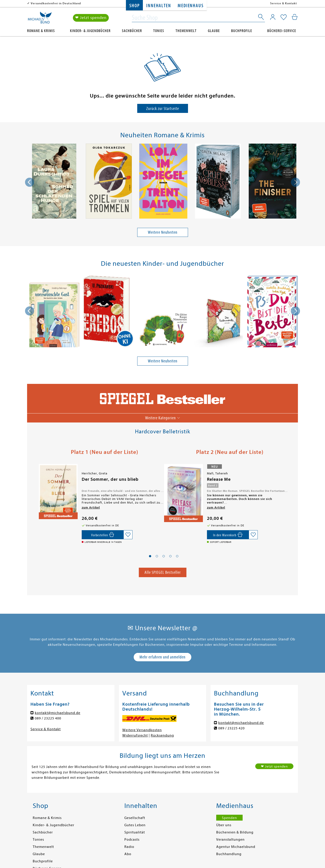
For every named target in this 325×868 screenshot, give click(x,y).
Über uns (224, 825)
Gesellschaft (135, 818)
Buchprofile (242, 31)
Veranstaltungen (230, 840)
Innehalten (159, 6)
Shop (134, 6)
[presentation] (30, 182)
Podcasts (132, 840)
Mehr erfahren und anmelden (162, 657)
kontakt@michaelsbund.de (58, 713)
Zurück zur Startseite (163, 108)
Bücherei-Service (282, 31)
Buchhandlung (229, 854)
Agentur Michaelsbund (236, 847)
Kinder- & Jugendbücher (90, 31)
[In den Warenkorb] (228, 535)
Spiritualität (135, 832)
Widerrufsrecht (135, 735)
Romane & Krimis (41, 31)
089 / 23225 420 (231, 728)
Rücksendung (162, 735)
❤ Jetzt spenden (91, 18)
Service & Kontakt (284, 3)
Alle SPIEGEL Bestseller (163, 572)
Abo (128, 854)
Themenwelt (186, 31)
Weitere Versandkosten (142, 730)
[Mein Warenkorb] (295, 17)
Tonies (159, 31)
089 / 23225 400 (48, 718)
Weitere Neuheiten (163, 232)
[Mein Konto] (273, 17)
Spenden (229, 818)
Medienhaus (190, 6)
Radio (129, 847)
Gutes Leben (135, 825)
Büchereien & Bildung (235, 832)
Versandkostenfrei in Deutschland (56, 3)
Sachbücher (132, 31)
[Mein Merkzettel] (284, 17)
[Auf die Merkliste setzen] (128, 535)
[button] (150, 556)
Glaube (214, 31)
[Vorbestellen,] (103, 535)
